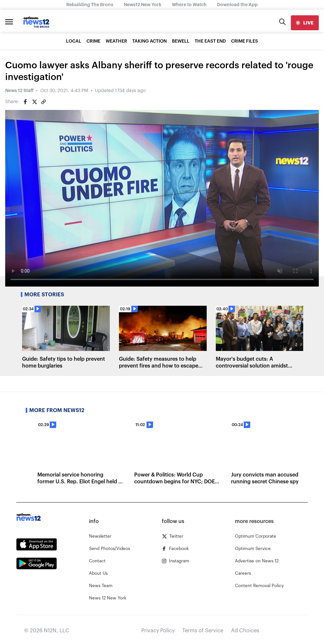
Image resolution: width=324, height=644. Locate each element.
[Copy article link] (44, 102)
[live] (305, 23)
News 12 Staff (19, 91)
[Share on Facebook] (25, 102)
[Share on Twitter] (34, 102)
